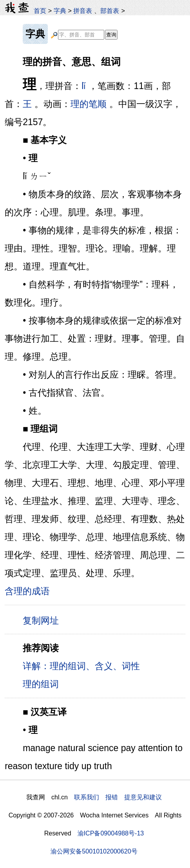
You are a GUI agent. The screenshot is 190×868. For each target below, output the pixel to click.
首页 (40, 11)
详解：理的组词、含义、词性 (81, 666)
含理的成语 (27, 591)
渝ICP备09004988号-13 (111, 833)
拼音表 (83, 11)
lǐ (84, 86)
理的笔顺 (89, 104)
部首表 (110, 11)
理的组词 (41, 684)
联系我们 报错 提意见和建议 (118, 797)
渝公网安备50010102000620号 (94, 851)
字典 (60, 11)
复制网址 (43, 620)
